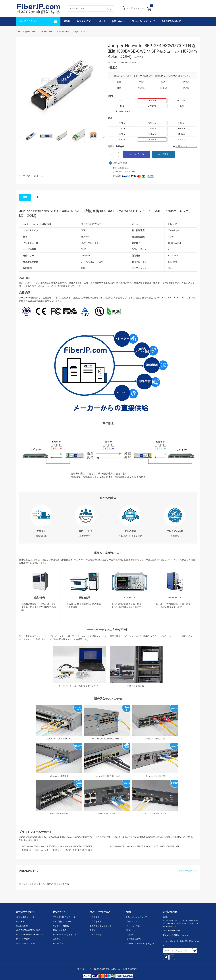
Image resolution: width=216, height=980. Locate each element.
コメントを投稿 (62, 884)
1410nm (152, 134)
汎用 (182, 106)
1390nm (122, 134)
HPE (122, 106)
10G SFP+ (20, 922)
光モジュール (59, 939)
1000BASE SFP (23, 926)
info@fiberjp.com (179, 935)
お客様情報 (95, 917)
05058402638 (174, 931)
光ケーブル (58, 944)
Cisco (122, 101)
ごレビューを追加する (187, 871)
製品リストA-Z (60, 930)
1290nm (152, 123)
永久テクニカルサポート (125, 172)
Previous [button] (20, 137)
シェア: (22, 176)
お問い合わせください (185, 146)
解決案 (67, 21)
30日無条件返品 (122, 168)
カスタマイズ (83, 21)
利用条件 (130, 935)
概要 (25, 197)
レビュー (39, 197)
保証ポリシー (96, 930)
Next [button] (103, 137)
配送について (132, 930)
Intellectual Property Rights (140, 944)
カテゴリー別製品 (61, 926)
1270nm (122, 123)
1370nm (182, 129)
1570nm (152, 140)
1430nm (182, 134)
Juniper (152, 101)
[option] (31, 137)
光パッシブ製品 (23, 939)
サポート (101, 21)
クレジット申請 (133, 926)
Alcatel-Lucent (122, 111)
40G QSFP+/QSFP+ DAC (28, 930)
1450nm (122, 140)
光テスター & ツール (25, 944)
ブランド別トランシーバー (65, 917)
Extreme (152, 106)
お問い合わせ (119, 21)
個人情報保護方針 (134, 939)
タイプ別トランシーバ (63, 922)
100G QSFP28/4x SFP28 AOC (30, 935)
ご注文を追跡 (96, 922)
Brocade (182, 101)
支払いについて (133, 922)
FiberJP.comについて (144, 21)
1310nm (182, 123)
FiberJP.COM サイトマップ (66, 935)
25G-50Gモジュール (25, 917)
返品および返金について (101, 926)
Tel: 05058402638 (171, 21)
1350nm (152, 129)
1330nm (122, 129)
